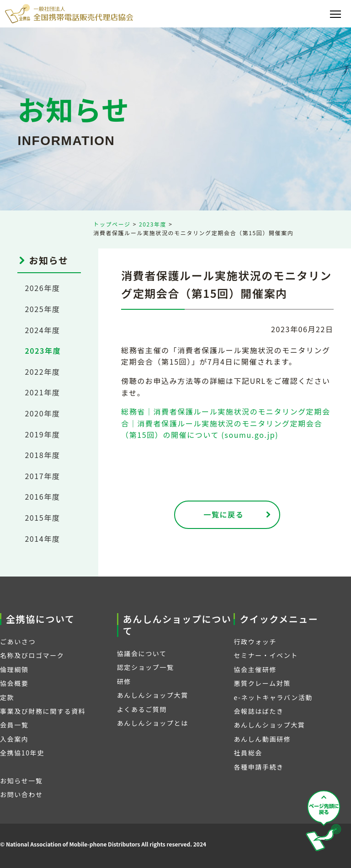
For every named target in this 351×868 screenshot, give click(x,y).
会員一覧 (14, 725)
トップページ (112, 224)
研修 (124, 681)
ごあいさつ (18, 642)
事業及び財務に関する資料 (43, 711)
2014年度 (42, 539)
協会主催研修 (255, 669)
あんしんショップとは (153, 723)
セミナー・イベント (266, 655)
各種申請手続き (258, 767)
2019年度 (42, 434)
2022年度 (42, 372)
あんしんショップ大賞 (153, 695)
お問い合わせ (21, 794)
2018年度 (42, 455)
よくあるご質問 (142, 709)
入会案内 (14, 739)
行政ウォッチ (255, 642)
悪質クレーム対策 (262, 683)
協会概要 (14, 683)
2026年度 (42, 288)
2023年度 (153, 224)
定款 (7, 697)
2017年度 (42, 476)
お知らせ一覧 (21, 781)
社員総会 (248, 753)
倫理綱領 (14, 669)
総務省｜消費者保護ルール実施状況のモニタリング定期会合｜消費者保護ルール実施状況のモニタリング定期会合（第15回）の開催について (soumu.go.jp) (226, 423)
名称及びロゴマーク (32, 655)
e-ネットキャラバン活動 (273, 697)
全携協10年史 (22, 753)
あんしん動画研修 (262, 739)
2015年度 (42, 518)
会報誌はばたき (258, 711)
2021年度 (42, 392)
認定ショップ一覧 (146, 667)
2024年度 (42, 330)
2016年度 (42, 496)
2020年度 (42, 413)
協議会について (142, 653)
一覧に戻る (223, 514)
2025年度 (42, 309)
